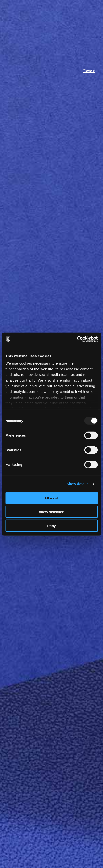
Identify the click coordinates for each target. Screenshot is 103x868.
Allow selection (51, 512)
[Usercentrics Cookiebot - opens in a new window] (77, 339)
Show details (78, 484)
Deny (51, 525)
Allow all (51, 498)
